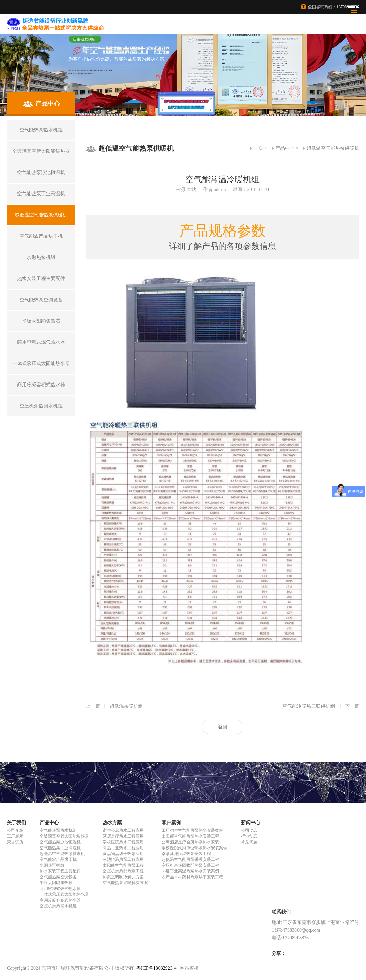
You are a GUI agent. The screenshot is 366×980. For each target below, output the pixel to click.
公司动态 (249, 830)
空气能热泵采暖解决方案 (125, 883)
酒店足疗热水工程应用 (123, 836)
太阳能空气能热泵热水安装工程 (190, 836)
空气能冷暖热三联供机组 (321, 706)
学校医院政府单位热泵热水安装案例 (194, 848)
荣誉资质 (15, 842)
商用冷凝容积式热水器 (60, 900)
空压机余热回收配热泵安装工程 (190, 865)
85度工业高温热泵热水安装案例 (190, 871)
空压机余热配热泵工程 (123, 871)
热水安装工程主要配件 (60, 871)
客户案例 (171, 823)
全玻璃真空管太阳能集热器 (64, 836)
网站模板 (189, 968)
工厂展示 (15, 836)
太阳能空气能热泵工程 (123, 865)
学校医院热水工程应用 (123, 842)
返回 (223, 727)
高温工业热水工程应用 (123, 848)
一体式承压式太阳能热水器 (64, 894)
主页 (258, 148)
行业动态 (249, 836)
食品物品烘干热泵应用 (123, 854)
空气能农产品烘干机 (58, 859)
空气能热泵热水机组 (58, 830)
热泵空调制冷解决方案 (123, 877)
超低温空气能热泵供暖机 (333, 148)
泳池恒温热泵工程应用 (123, 859)
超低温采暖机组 (114, 706)
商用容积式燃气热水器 (60, 889)
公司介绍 (15, 830)
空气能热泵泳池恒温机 (60, 842)
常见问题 (249, 842)
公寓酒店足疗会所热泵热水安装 (190, 842)
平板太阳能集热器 (56, 883)
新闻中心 (251, 823)
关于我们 (16, 823)
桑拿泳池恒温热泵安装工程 (186, 854)
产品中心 (285, 148)
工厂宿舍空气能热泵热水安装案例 (192, 830)
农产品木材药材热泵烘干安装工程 (192, 877)
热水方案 (112, 823)
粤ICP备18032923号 (157, 968)
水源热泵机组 (52, 865)
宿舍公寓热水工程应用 (123, 830)
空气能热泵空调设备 (58, 877)
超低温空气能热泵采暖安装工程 (190, 859)
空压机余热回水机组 (58, 906)
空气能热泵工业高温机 (60, 848)
